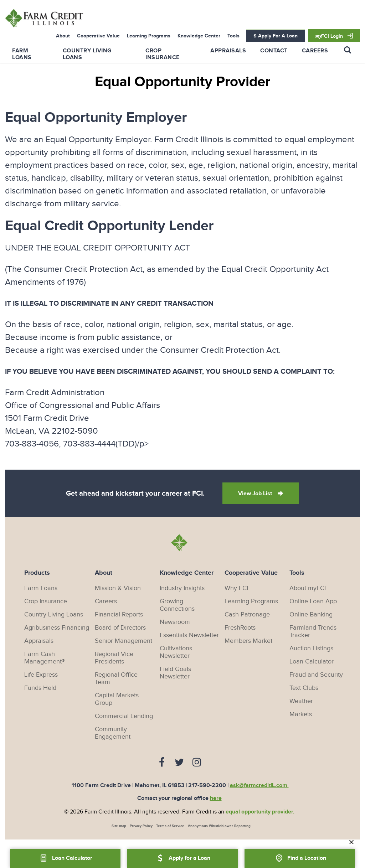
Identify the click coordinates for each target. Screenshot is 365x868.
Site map (119, 826)
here (216, 798)
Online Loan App (313, 601)
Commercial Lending (124, 716)
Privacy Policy (141, 826)
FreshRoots (240, 628)
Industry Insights (182, 588)
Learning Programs (149, 36)
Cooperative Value (98, 36)
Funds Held (40, 688)
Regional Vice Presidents (114, 658)
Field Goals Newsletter (175, 673)
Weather (301, 701)
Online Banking (311, 614)
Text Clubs (304, 688)
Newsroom (175, 622)
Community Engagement (113, 733)
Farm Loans (22, 54)
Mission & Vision (118, 588)
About (63, 36)
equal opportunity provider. (260, 812)
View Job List (256, 494)
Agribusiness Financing (57, 628)
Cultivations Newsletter (176, 652)
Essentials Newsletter (189, 635)
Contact (274, 51)
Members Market (248, 641)
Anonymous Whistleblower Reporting (219, 826)
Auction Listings (311, 648)
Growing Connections (177, 605)
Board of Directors (120, 628)
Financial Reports (119, 614)
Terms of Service (170, 826)
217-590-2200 (207, 786)
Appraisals (228, 51)
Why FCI (236, 588)
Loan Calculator (312, 662)
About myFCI (308, 588)
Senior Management (124, 641)
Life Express (41, 675)
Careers (315, 51)
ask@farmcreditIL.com (259, 786)
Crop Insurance (163, 54)
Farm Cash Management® (45, 658)
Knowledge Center (199, 36)
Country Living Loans (54, 614)
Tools (233, 36)
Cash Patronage (247, 614)
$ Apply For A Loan (276, 36)
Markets (301, 714)
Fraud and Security (316, 675)
